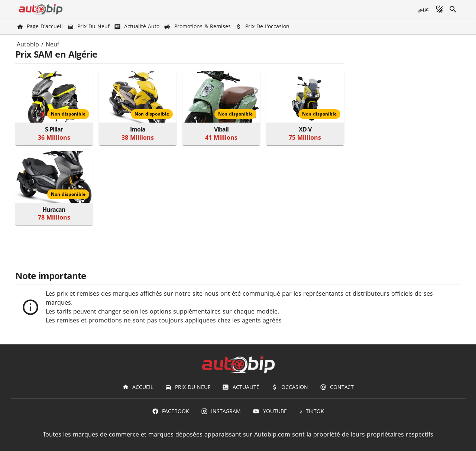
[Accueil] (138, 387)
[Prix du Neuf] (89, 27)
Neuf (52, 45)
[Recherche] (453, 9)
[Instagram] (221, 411)
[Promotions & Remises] (198, 27)
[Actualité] (241, 387)
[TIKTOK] (312, 411)
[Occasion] (290, 387)
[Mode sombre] (440, 9)
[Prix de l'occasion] (263, 27)
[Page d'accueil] (41, 27)
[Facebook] (171, 411)
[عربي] (422, 9)
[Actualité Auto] (137, 27)
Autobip (28, 45)
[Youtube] (270, 411)
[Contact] (337, 387)
